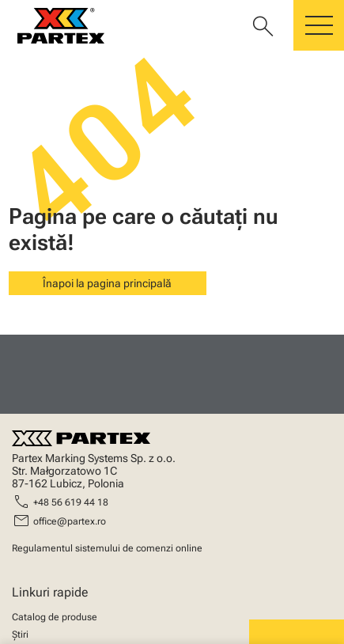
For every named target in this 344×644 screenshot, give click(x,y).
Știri (20, 635)
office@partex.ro (70, 521)
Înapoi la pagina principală (107, 283)
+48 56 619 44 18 (71, 502)
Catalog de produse (55, 617)
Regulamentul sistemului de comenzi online (107, 548)
